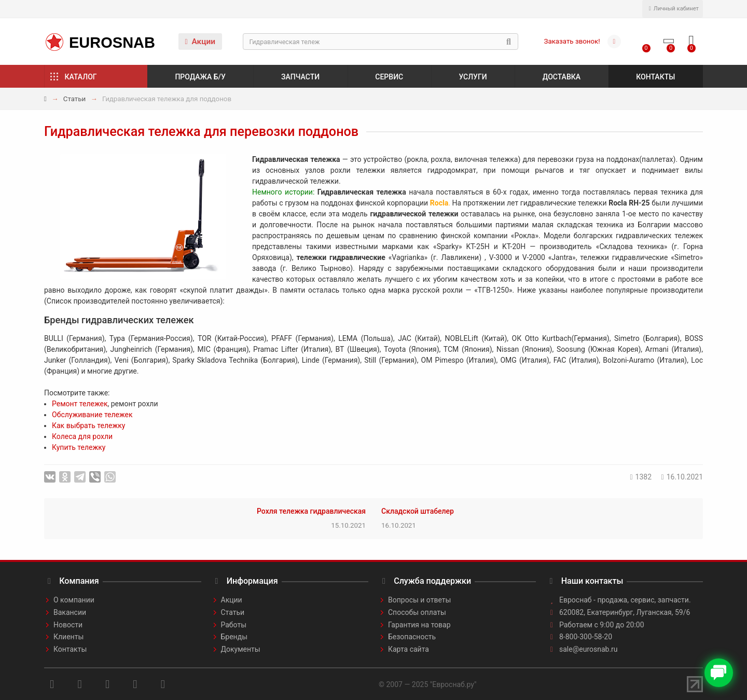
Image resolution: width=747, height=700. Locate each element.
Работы (234, 625)
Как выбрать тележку (88, 426)
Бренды (234, 637)
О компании (74, 600)
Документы (241, 649)
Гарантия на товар (419, 625)
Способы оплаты (417, 612)
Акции (200, 42)
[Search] (381, 42)
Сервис (389, 77)
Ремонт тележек (80, 404)
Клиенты (68, 637)
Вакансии (70, 612)
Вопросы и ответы (419, 600)
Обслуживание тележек (92, 415)
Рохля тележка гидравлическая (311, 511)
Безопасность (412, 637)
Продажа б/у (200, 77)
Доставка (562, 77)
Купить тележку (79, 447)
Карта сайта (409, 649)
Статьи (74, 99)
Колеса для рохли (82, 436)
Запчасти (300, 77)
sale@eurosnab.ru (589, 649)
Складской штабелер (418, 511)
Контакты (655, 77)
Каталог (81, 77)
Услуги (473, 77)
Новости (68, 625)
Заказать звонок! (572, 41)
